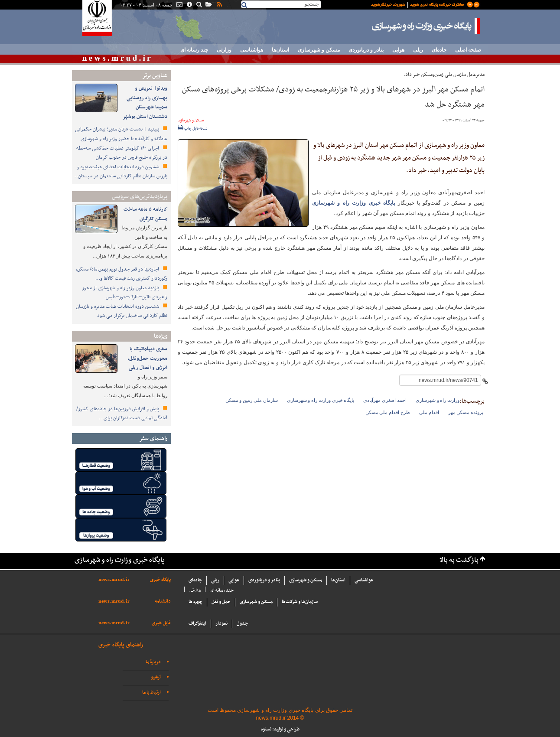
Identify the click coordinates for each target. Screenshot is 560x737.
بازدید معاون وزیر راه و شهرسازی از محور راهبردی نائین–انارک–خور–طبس (125, 293)
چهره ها (195, 602)
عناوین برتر (155, 76)
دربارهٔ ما (153, 662)
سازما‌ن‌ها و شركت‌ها (300, 602)
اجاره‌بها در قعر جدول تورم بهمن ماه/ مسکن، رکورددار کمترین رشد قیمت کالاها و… (122, 274)
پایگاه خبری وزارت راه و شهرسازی (426, 26)
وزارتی (224, 50)
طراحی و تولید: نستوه (280, 729)
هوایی (398, 50)
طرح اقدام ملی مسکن (388, 412)
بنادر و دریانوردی (366, 50)
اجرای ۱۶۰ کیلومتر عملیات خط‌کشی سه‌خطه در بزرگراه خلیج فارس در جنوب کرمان (122, 153)
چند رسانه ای (194, 50)
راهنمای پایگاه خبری (121, 645)
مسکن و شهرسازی (319, 50)
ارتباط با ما (151, 693)
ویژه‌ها (161, 336)
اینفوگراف (197, 624)
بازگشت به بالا (459, 560)
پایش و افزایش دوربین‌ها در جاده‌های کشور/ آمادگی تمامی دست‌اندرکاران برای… (122, 414)
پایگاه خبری (160, 580)
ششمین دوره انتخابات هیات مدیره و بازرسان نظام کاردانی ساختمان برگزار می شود (122, 311)
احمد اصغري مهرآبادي (385, 400)
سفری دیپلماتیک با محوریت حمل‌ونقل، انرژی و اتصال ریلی (148, 358)
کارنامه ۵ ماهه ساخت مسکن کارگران (145, 214)
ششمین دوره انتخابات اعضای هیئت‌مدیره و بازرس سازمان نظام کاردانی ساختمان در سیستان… (120, 172)
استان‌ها (280, 50)
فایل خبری (161, 623)
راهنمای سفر (153, 439)
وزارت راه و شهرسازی (438, 400)
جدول (242, 624)
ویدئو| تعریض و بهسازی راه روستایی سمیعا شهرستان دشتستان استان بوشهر (145, 103)
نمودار (221, 624)
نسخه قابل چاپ (193, 129)
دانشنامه (163, 602)
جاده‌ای (439, 50)
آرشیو (156, 677)
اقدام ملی (429, 412)
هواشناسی (252, 50)
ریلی (418, 50)
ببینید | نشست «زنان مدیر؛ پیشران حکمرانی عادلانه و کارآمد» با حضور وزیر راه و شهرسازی (121, 134)
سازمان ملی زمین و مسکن (252, 400)
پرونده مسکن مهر (466, 412)
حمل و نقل (221, 602)
